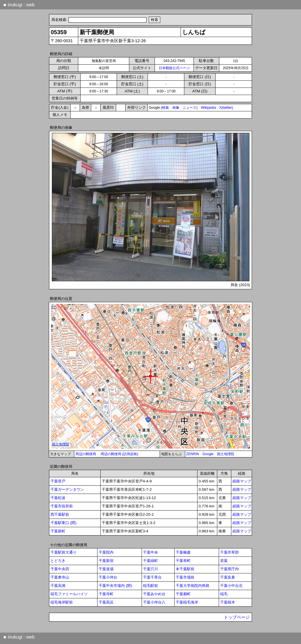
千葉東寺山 (60, 577)
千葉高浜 (106, 602)
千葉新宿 (106, 561)
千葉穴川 (150, 569)
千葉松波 (58, 498)
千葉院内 (106, 552)
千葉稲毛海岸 (187, 602)
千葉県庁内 (229, 569)
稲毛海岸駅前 (62, 602)
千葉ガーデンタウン (67, 489)
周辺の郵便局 (86, 454)
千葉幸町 (183, 561)
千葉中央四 (60, 569)
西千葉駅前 (60, 514)
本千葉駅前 (185, 569)
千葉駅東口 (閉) (63, 523)
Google (208, 454)
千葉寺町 (106, 594)
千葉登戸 (58, 481)
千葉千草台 (152, 577)
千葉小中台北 (231, 586)
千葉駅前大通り (63, 552)
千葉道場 (106, 569)
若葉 (224, 561)
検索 (165, 108)
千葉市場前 (185, 577)
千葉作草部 (229, 552)
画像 (176, 108)
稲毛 (224, 594)
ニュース (189, 108)
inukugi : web (19, 5)
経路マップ (242, 481)
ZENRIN (193, 454)
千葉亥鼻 (228, 577)
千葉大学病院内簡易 (192, 586)
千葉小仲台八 (154, 602)
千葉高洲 (58, 586)
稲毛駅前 (150, 586)
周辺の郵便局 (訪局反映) (119, 454)
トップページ (237, 617)
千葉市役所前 (62, 506)
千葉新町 (58, 531)
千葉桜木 (228, 602)
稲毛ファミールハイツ (69, 594)
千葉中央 (150, 552)
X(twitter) (226, 108)
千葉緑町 (150, 561)
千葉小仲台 (108, 577)
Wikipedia (208, 108)
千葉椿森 (183, 552)
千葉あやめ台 (154, 594)
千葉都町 (183, 594)
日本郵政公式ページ (174, 68)
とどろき (58, 561)
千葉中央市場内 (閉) (115, 586)
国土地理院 (226, 454)
